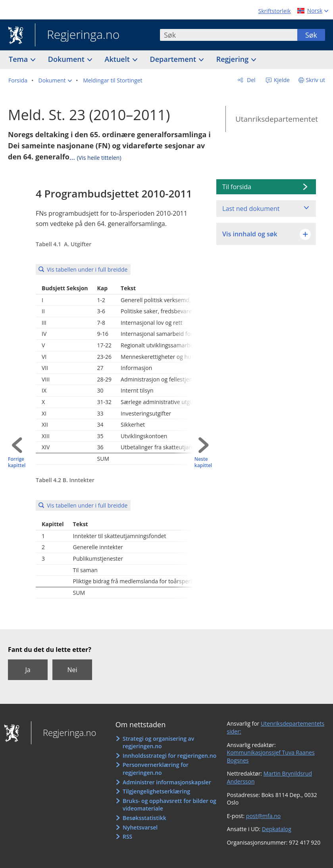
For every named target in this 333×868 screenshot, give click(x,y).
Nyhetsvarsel (140, 827)
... (95, 157)
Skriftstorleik (275, 11)
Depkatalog (277, 829)
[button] (55, 80)
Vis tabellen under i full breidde (87, 269)
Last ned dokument (251, 209)
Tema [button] (19, 59)
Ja (28, 670)
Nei (72, 670)
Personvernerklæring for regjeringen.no (156, 769)
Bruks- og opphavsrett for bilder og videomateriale (169, 805)
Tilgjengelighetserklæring (156, 791)
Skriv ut (316, 80)
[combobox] (229, 35)
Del (250, 80)
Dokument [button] (67, 59)
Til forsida (237, 187)
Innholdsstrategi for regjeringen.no (169, 756)
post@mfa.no (263, 816)
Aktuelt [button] (118, 59)
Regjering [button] (233, 59)
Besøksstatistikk (144, 818)
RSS (127, 836)
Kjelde (281, 80)
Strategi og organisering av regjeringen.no (158, 742)
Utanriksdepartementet (277, 119)
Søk (311, 35)
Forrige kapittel (17, 463)
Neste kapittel (203, 463)
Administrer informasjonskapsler (167, 782)
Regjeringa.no (77, 35)
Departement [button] (174, 59)
